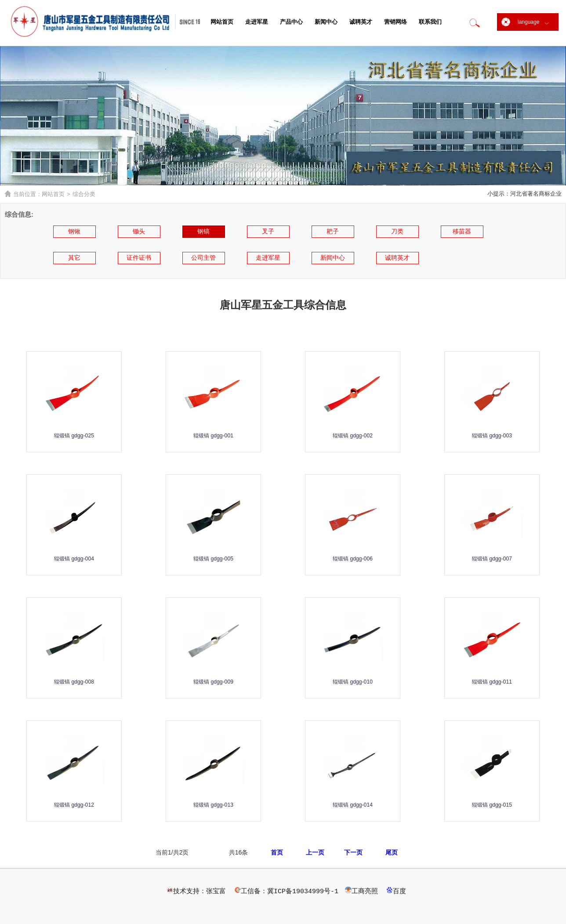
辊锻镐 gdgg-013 (213, 804)
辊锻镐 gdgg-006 (352, 558)
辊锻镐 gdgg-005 (213, 558)
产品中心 (291, 22)
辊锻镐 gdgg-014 (352, 804)
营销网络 (395, 22)
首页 (277, 852)
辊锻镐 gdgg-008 (74, 681)
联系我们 (430, 22)
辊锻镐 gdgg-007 (492, 558)
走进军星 (257, 22)
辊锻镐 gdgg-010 (352, 681)
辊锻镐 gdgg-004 (74, 558)
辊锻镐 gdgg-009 (213, 681)
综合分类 (84, 194)
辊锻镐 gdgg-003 (492, 435)
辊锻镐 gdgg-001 (213, 435)
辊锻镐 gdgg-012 (74, 804)
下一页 (353, 852)
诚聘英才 (361, 22)
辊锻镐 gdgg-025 (74, 435)
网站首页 (222, 22)
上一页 (315, 852)
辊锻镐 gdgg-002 (352, 435)
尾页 (392, 852)
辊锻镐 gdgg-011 (492, 681)
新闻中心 (326, 22)
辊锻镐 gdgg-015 (492, 804)
